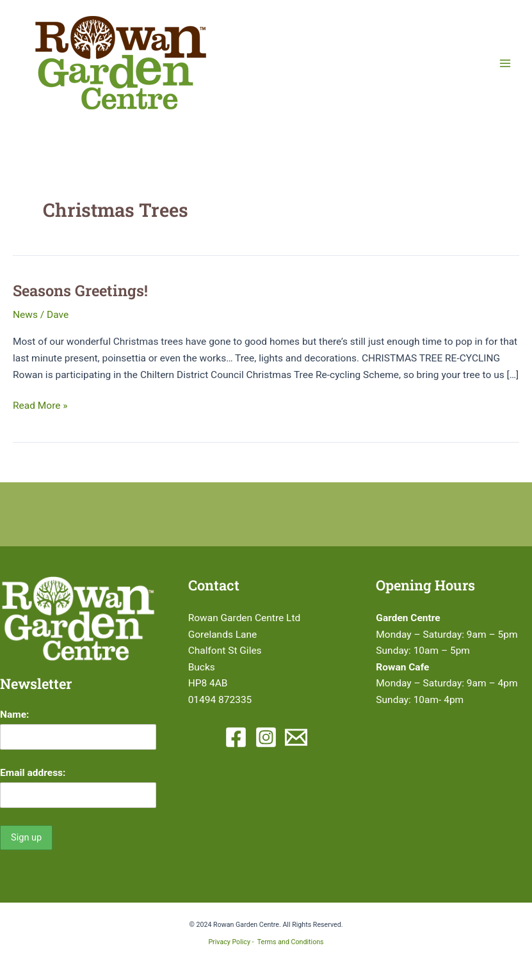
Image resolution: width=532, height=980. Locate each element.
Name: (14, 715)
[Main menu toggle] (505, 63)
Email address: (33, 773)
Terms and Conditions (291, 942)
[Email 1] (296, 737)
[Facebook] (236, 737)
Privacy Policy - (232, 942)
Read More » (40, 406)
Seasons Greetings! (80, 290)
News (25, 315)
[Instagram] (266, 737)
